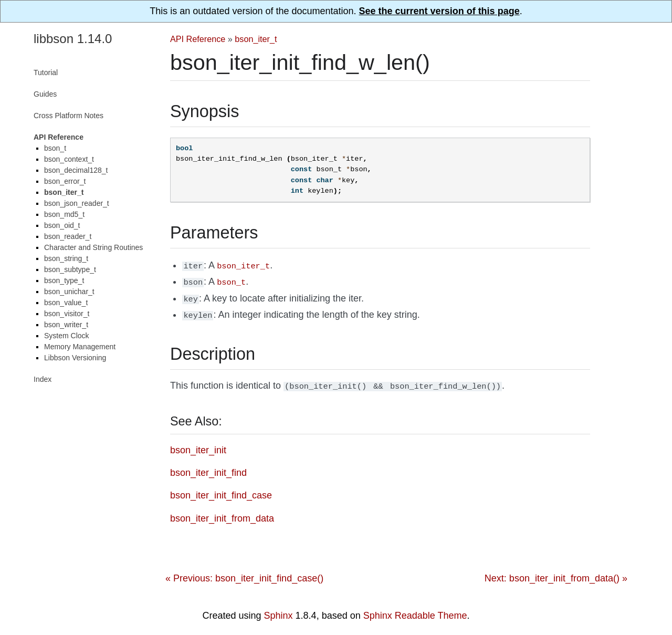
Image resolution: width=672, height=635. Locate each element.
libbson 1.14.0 (73, 39)
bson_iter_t (256, 39)
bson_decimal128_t (76, 170)
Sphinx (279, 610)
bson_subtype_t (70, 269)
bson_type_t (64, 280)
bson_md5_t (64, 214)
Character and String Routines (93, 247)
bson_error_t (65, 181)
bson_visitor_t (67, 314)
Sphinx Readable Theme (415, 610)
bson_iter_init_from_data (222, 513)
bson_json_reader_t (77, 203)
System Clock (67, 336)
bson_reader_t (68, 236)
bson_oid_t (62, 225)
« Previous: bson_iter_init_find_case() (244, 573)
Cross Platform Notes (69, 116)
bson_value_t (66, 303)
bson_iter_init (198, 445)
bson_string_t (66, 258)
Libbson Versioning (75, 358)
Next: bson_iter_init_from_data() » (556, 573)
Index (43, 379)
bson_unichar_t (69, 292)
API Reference (198, 39)
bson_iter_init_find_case (221, 490)
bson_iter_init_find (208, 467)
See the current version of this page (439, 11)
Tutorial (46, 72)
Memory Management (80, 347)
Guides (45, 94)
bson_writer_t (66, 325)
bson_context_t (69, 159)
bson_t (55, 148)
